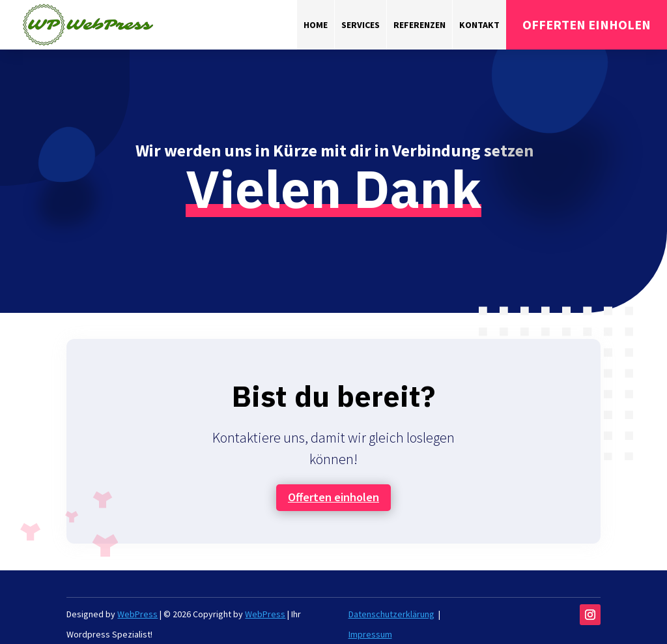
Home (316, 25)
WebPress (137, 614)
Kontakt (479, 25)
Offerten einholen (333, 497)
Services (361, 25)
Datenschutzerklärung (391, 614)
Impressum (370, 634)
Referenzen (419, 25)
